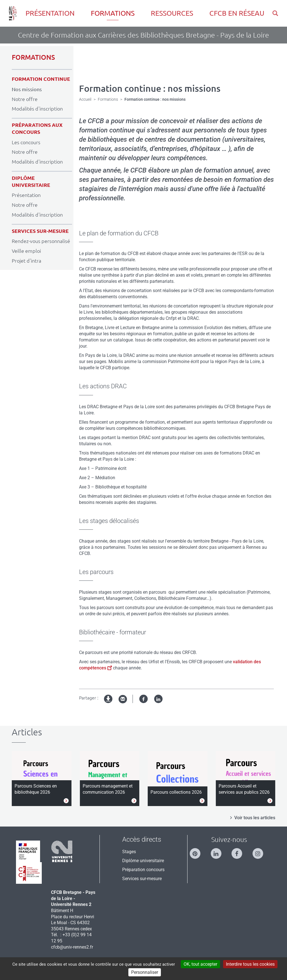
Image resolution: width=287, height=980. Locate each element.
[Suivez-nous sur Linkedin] (219, 851)
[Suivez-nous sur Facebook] (240, 851)
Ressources (172, 13)
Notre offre (25, 99)
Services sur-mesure (142, 879)
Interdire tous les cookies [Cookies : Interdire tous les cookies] (250, 964)
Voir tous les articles (255, 818)
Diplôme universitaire (143, 861)
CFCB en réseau (237, 13)
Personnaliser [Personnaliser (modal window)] (145, 972)
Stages (129, 852)
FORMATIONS (33, 57)
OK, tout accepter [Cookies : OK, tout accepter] (200, 964)
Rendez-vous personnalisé (41, 241)
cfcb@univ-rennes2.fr (72, 947)
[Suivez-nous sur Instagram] (261, 851)
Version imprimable (108, 704)
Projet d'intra (26, 261)
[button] (275, 13)
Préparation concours (143, 870)
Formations (113, 13)
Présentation (50, 13)
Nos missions (27, 89)
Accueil (85, 99)
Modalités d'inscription (37, 109)
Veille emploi (26, 251)
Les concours (26, 142)
